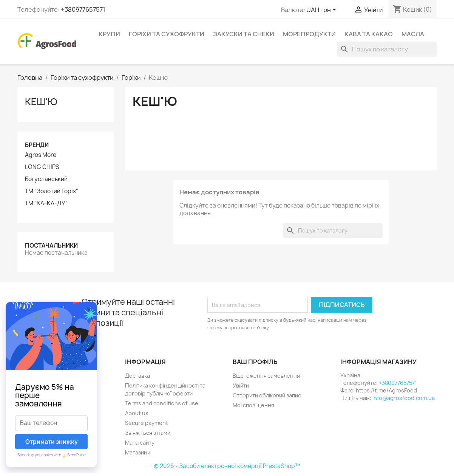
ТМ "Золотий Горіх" (52, 191)
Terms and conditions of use (162, 403)
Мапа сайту (140, 443)
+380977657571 (83, 9)
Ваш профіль (255, 362)
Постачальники (51, 246)
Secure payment (147, 423)
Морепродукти (309, 34)
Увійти (241, 385)
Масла (413, 34)
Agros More (41, 155)
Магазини (138, 452)
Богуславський (46, 179)
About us (137, 413)
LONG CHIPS (42, 167)
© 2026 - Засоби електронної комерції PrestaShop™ (227, 466)
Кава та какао (369, 34)
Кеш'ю (41, 102)
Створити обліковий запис (267, 395)
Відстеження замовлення (266, 376)
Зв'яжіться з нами (148, 433)
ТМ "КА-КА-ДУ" (46, 203)
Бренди (37, 145)
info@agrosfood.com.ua (404, 398)
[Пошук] (387, 49)
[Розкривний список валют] (323, 10)
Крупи (109, 34)
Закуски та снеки (244, 34)
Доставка (137, 376)
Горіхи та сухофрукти (167, 34)
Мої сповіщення (253, 405)
